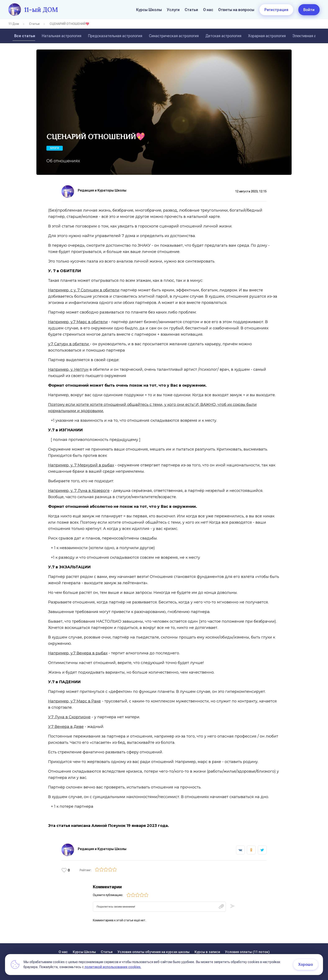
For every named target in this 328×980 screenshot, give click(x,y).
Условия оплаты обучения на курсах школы (154, 952)
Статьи (191, 10)
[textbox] (159, 908)
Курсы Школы (149, 10)
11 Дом (14, 24)
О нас (208, 10)
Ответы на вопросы (236, 10)
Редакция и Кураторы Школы (102, 190)
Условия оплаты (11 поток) (247, 952)
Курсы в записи (207, 952)
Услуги (173, 10)
